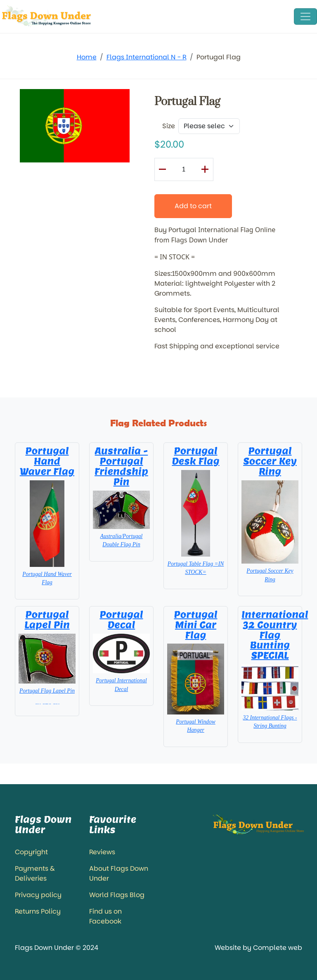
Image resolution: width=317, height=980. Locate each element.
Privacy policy (38, 895)
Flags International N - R (147, 57)
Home (87, 57)
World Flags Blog (117, 895)
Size (169, 126)
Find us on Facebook (105, 916)
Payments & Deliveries (35, 873)
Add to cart (193, 206)
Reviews (102, 852)
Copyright (31, 852)
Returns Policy (38, 911)
